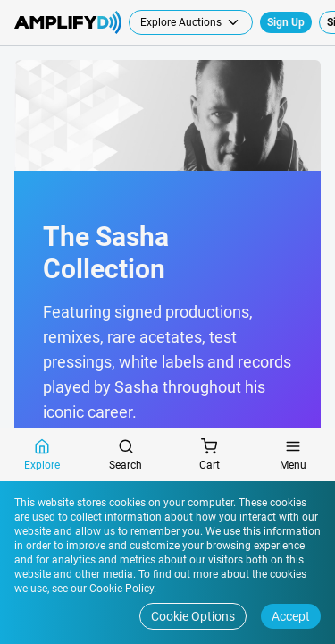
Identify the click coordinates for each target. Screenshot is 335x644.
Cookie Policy (120, 589)
